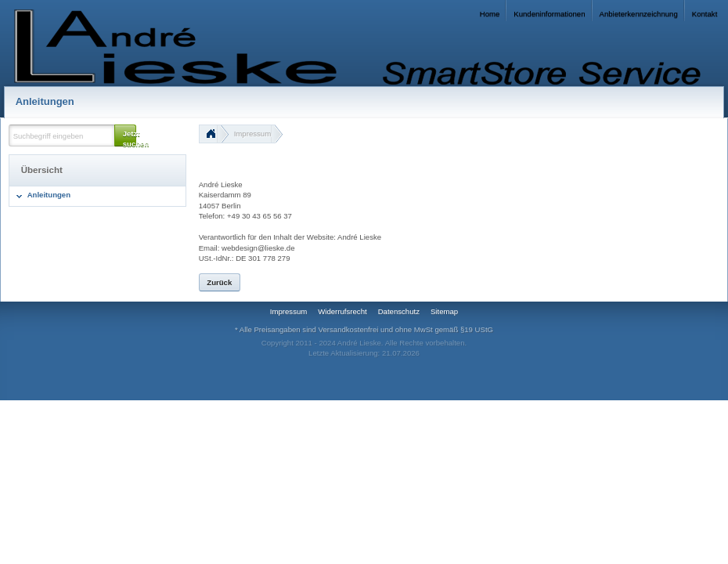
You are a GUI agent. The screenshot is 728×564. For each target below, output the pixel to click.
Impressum (252, 134)
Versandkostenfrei (349, 329)
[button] (125, 136)
